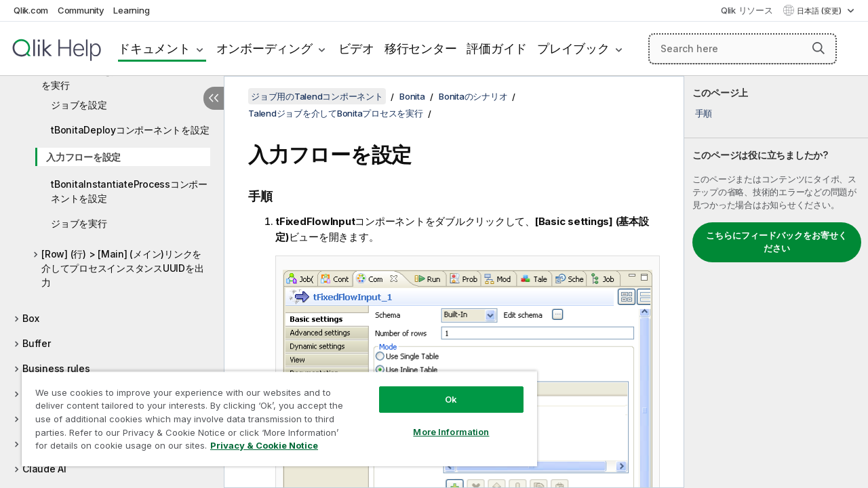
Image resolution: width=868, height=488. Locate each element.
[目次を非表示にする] (214, 98)
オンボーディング (264, 48)
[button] (818, 48)
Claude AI (44, 469)
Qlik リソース (747, 10)
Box (31, 318)
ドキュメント (154, 48)
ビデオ (356, 48)
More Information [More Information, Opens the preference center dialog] (441, 422)
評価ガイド (497, 48)
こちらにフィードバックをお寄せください (776, 242)
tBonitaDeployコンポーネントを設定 (130, 130)
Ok (441, 389)
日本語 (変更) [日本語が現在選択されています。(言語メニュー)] (820, 11)
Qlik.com (31, 10)
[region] (273, 413)
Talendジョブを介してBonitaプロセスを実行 (123, 78)
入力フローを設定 (83, 157)
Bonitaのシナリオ (473, 96)
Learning (131, 10)
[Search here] (743, 49)
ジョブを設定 (79, 105)
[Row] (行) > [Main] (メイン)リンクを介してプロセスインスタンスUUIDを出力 (122, 268)
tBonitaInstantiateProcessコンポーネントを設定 (129, 191)
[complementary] (776, 282)
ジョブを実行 (79, 223)
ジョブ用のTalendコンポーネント (317, 96)
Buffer (37, 343)
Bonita (412, 96)
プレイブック (573, 48)
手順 (704, 113)
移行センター (421, 48)
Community (81, 10)
